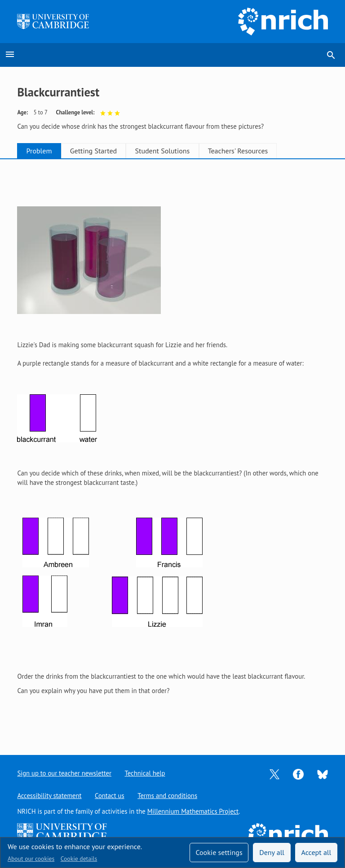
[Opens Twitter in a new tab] (274, 774)
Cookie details (79, 859)
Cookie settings (219, 852)
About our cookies (31, 859)
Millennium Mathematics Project (193, 811)
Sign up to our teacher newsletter (64, 773)
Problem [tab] (43, 151)
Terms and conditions (168, 796)
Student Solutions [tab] (181, 151)
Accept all (316, 852)
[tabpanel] (172, 450)
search (331, 55)
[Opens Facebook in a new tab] (298, 774)
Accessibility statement (49, 796)
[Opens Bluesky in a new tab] (323, 774)
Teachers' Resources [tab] (263, 151)
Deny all (272, 852)
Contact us (110, 796)
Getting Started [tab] (104, 151)
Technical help (145, 773)
